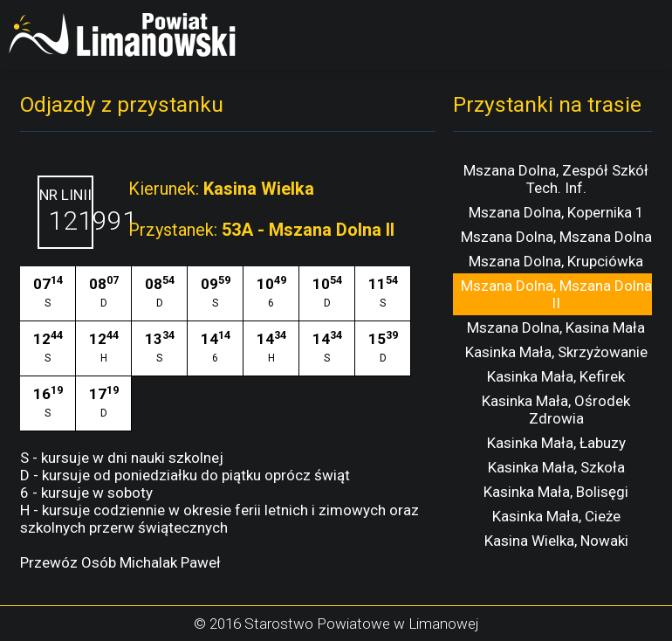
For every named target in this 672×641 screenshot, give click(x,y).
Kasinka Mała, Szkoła (556, 467)
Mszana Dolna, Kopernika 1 (556, 212)
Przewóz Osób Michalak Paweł (120, 562)
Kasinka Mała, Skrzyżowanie (556, 352)
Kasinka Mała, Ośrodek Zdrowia (556, 410)
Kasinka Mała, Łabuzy (556, 443)
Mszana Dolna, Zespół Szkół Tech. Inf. (556, 179)
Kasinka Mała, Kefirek (556, 376)
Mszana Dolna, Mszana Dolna (556, 237)
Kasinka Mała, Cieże (556, 516)
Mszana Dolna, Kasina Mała (556, 327)
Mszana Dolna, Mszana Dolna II (556, 294)
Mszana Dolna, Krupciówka (556, 261)
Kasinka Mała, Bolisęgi (556, 492)
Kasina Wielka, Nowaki (556, 541)
